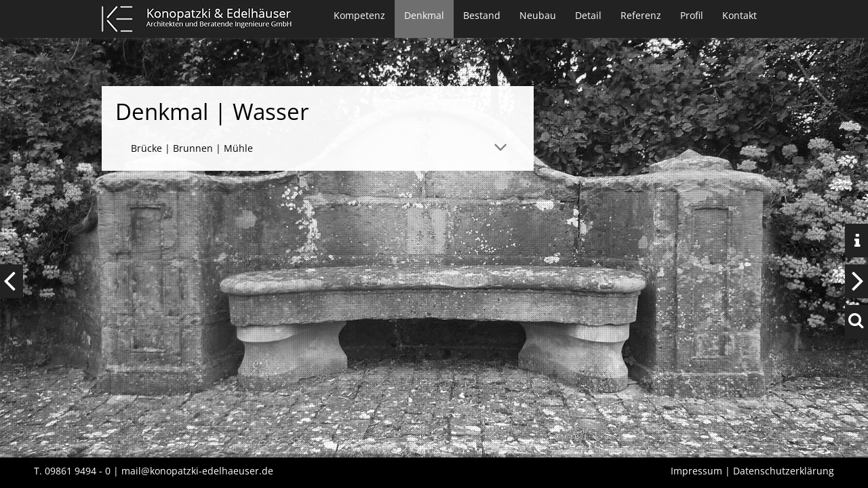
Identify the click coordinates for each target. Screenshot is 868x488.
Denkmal (424, 15)
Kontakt (739, 15)
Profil (692, 15)
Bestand (482, 15)
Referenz (641, 15)
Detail (588, 15)
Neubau (538, 15)
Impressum (696, 471)
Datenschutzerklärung (784, 471)
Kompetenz (359, 15)
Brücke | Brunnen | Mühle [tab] (192, 148)
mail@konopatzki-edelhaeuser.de (197, 471)
